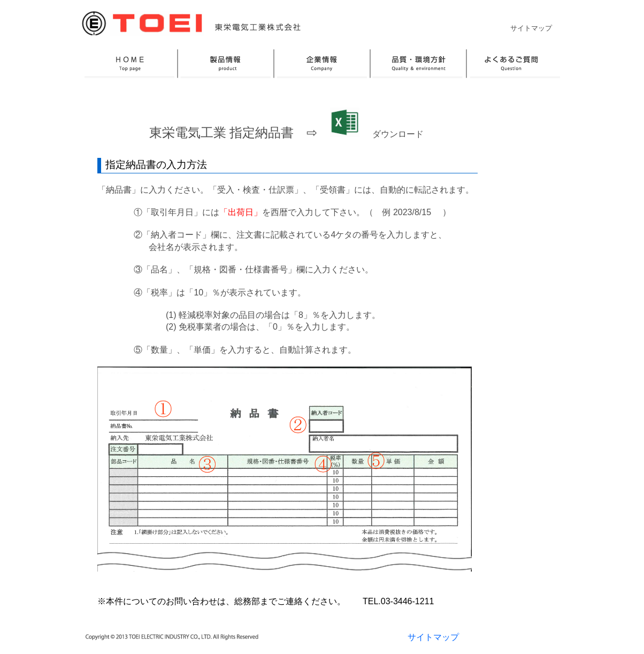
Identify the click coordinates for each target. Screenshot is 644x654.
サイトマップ (531, 28)
